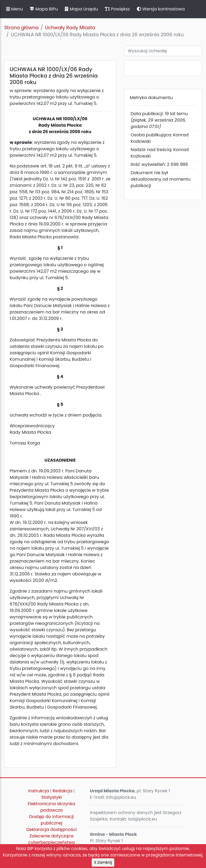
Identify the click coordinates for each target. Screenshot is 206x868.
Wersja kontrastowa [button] (161, 9)
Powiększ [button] (117, 9)
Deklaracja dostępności (51, 829)
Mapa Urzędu (81, 9)
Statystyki (51, 797)
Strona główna (21, 28)
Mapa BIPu (44, 9)
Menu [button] (14, 9)
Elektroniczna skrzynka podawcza (52, 807)
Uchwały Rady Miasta (70, 28)
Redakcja (62, 791)
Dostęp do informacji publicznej (52, 820)
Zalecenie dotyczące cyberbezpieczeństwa (51, 839)
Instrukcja (38, 791)
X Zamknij (103, 862)
